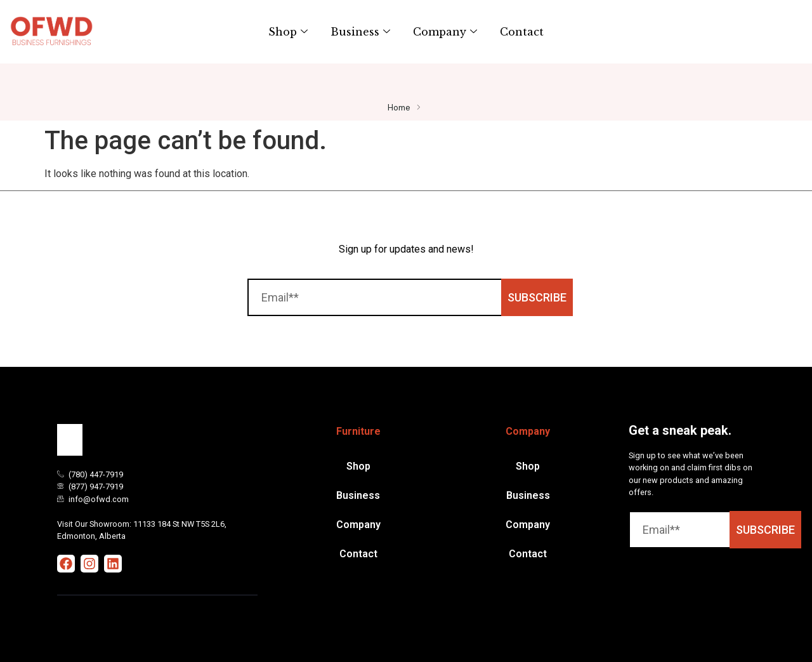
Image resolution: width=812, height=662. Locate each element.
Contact (522, 32)
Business (360, 32)
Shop (288, 32)
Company (445, 32)
